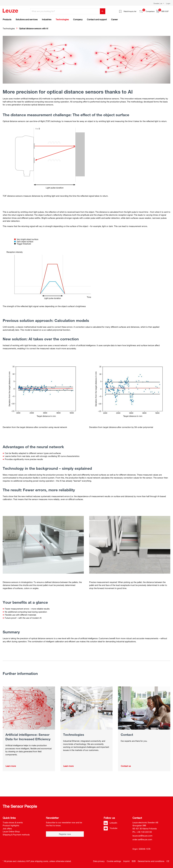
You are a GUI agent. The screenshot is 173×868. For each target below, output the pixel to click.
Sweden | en (158, 3)
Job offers (7, 829)
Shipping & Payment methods (16, 835)
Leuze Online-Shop (11, 831)
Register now (65, 834)
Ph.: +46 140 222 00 (142, 832)
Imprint (126, 861)
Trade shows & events (13, 822)
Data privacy (99, 861)
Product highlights (11, 825)
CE (168, 861)
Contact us (126, 766)
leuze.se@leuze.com (142, 836)
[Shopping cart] (162, 11)
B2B (134, 861)
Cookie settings (114, 861)
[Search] (103, 11)
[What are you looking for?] (65, 11)
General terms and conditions (151, 861)
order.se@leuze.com (142, 839)
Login (168, 3)
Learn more (11, 766)
